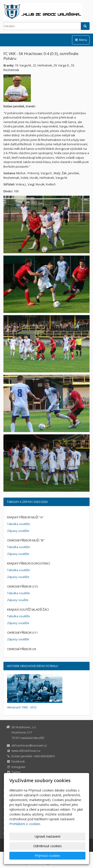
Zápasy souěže (18, 600)
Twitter (16, 772)
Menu (81, 40)
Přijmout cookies (47, 856)
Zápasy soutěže (18, 531)
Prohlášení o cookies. (25, 824)
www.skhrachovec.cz (26, 751)
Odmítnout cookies (48, 846)
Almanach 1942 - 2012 (22, 707)
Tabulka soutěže (19, 524)
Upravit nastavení (48, 836)
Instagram (18, 767)
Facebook (18, 761)
